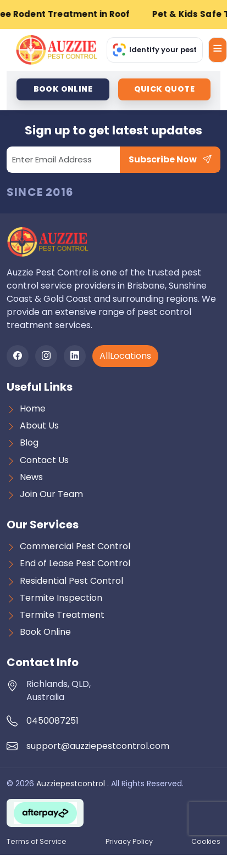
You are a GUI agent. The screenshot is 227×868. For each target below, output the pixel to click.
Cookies (206, 841)
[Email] (63, 160)
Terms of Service (37, 841)
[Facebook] (18, 356)
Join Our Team (51, 494)
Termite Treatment (62, 615)
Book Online (45, 632)
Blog (29, 443)
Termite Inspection (61, 598)
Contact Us (44, 460)
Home (33, 408)
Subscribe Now (170, 159)
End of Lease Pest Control (75, 563)
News (31, 477)
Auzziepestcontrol (72, 784)
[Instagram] (46, 356)
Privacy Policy (129, 841)
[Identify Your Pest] (155, 50)
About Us (39, 425)
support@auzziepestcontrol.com (98, 746)
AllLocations (125, 356)
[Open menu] (218, 50)
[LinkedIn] (75, 356)
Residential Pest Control (71, 581)
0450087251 (52, 721)
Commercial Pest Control (75, 546)
